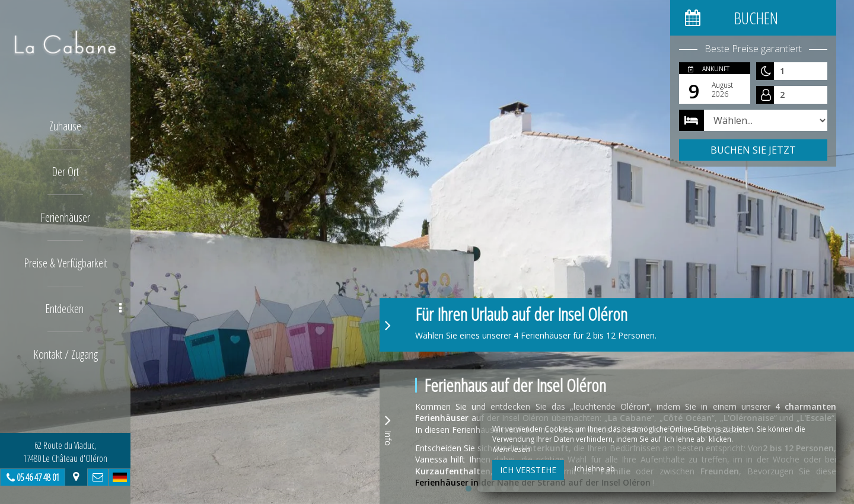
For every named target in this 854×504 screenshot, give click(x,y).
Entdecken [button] (84, 309)
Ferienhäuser (65, 217)
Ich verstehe (528, 470)
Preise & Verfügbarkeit (66, 263)
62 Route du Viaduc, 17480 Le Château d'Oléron (65, 452)
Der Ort (65, 172)
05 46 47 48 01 (38, 477)
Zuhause (65, 126)
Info (388, 429)
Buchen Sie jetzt (753, 150)
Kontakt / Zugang (66, 354)
